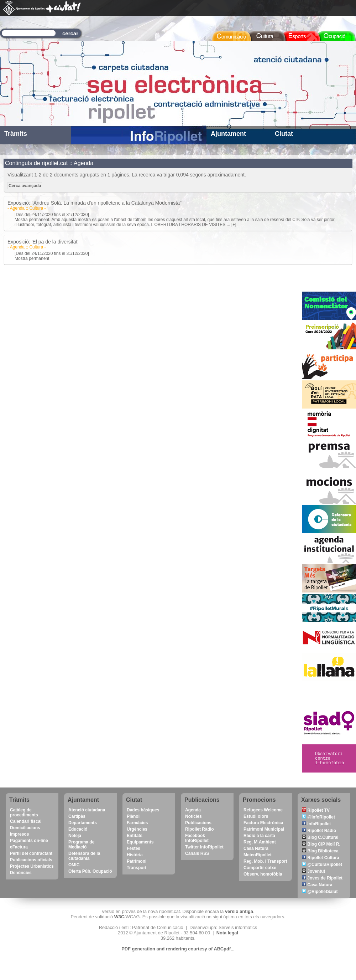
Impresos (19, 834)
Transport (137, 868)
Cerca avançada (25, 186)
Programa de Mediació (81, 845)
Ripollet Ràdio (200, 829)
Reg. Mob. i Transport (265, 861)
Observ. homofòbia (263, 874)
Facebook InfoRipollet (197, 838)
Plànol (133, 816)
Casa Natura (256, 848)
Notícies (193, 816)
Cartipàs (77, 816)
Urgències (137, 829)
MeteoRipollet (258, 855)
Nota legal (227, 933)
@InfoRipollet (318, 817)
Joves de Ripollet (322, 878)
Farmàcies (137, 823)
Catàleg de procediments (24, 812)
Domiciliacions (25, 828)
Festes (133, 848)
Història (135, 855)
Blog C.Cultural (320, 837)
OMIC (74, 865)
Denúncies (21, 873)
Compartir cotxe (260, 868)
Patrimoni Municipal (264, 829)
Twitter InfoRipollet (204, 847)
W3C (119, 917)
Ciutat (284, 134)
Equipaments (140, 842)
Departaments (83, 823)
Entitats (135, 836)
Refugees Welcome (263, 810)
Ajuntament (228, 134)
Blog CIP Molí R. (321, 844)
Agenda (193, 810)
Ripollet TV (316, 810)
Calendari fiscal (26, 821)
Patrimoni (137, 861)
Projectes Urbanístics (32, 866)
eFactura (19, 847)
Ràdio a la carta (259, 836)
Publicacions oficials (31, 860)
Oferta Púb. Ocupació (90, 871)
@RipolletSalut (320, 892)
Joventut (313, 871)
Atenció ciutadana (87, 810)
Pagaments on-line (29, 841)
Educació (78, 829)
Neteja (75, 836)
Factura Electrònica (263, 823)
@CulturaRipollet (322, 864)
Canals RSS (197, 853)
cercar (70, 33)
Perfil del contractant (31, 853)
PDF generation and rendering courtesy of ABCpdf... (178, 949)
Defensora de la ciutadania (84, 856)
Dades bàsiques (143, 810)
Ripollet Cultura (321, 858)
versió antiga (239, 911)
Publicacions (198, 823)
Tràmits (16, 134)
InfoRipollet (316, 824)
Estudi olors (256, 816)
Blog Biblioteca (320, 851)
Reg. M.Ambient (260, 842)
